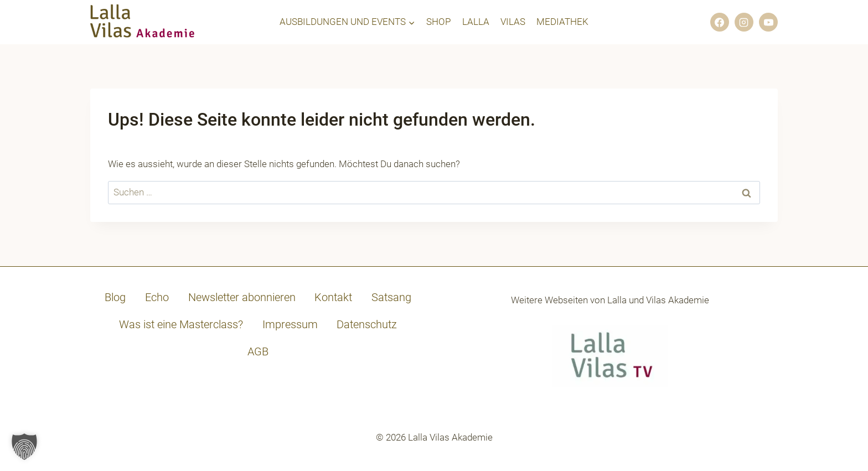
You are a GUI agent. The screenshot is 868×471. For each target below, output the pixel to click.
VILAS (513, 22)
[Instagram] (744, 22)
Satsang (391, 297)
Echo (157, 297)
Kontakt (333, 297)
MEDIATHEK (562, 22)
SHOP (438, 22)
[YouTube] (768, 22)
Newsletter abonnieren (242, 297)
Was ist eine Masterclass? (181, 324)
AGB (258, 351)
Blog (115, 297)
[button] (24, 447)
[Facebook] (720, 22)
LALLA (476, 22)
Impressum (290, 324)
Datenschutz (367, 324)
